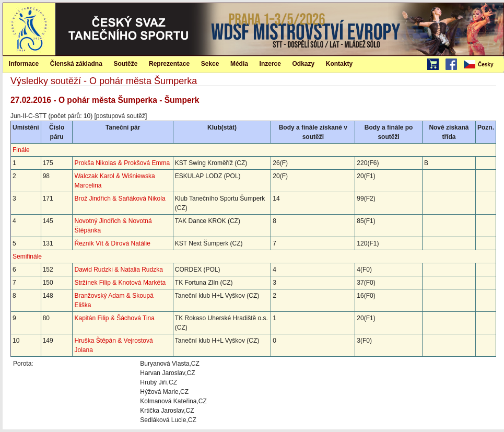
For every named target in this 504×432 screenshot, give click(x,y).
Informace (24, 64)
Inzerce (270, 64)
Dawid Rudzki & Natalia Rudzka (118, 270)
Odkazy (304, 64)
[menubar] (483, 65)
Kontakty (339, 64)
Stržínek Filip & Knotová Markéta (120, 283)
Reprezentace (169, 64)
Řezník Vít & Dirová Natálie (112, 243)
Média (239, 64)
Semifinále (27, 256)
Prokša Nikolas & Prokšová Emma (122, 163)
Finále (21, 150)
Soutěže (125, 64)
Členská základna (76, 64)
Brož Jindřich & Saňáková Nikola (120, 199)
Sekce (210, 64)
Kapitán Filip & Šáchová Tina (114, 318)
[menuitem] (483, 65)
